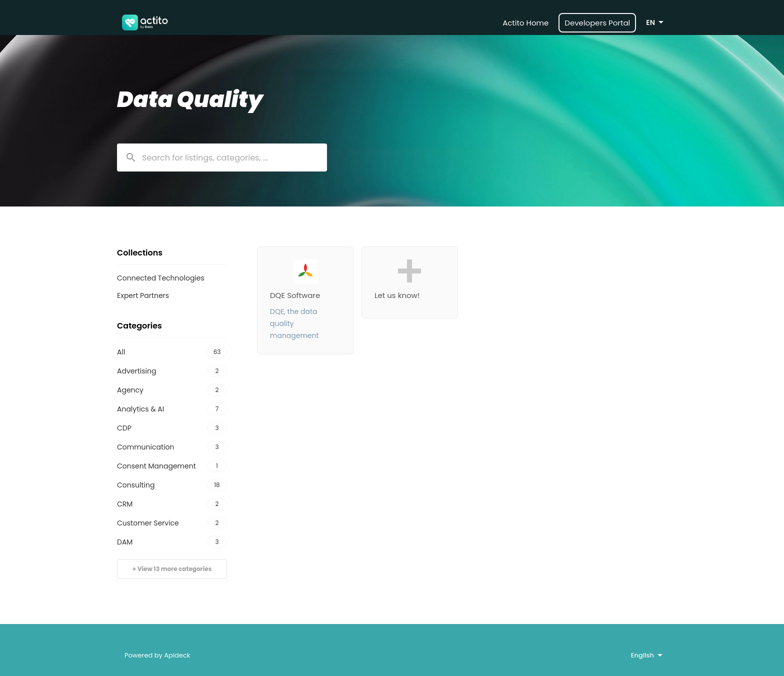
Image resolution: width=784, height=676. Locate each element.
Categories (139, 326)
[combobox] (222, 157)
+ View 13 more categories (172, 569)
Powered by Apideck (157, 655)
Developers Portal (597, 23)
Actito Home (525, 23)
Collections (140, 253)
